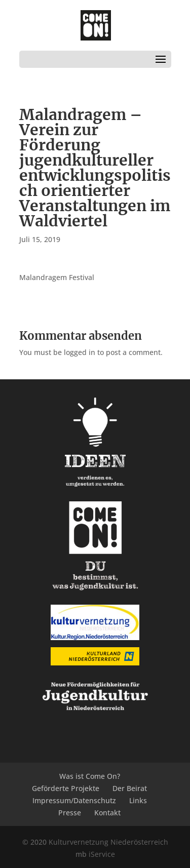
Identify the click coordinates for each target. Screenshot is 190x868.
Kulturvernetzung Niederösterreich (108, 842)
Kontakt (107, 813)
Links (138, 800)
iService (102, 854)
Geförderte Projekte (66, 788)
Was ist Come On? (90, 776)
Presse (70, 813)
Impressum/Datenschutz (74, 800)
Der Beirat (130, 788)
